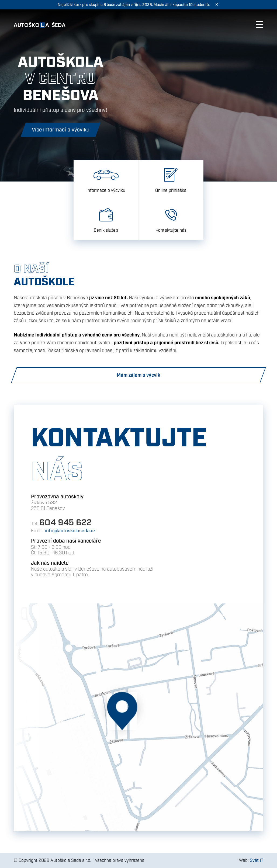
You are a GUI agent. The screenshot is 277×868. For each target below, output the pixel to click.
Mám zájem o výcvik (138, 375)
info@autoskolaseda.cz (70, 531)
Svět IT (257, 860)
